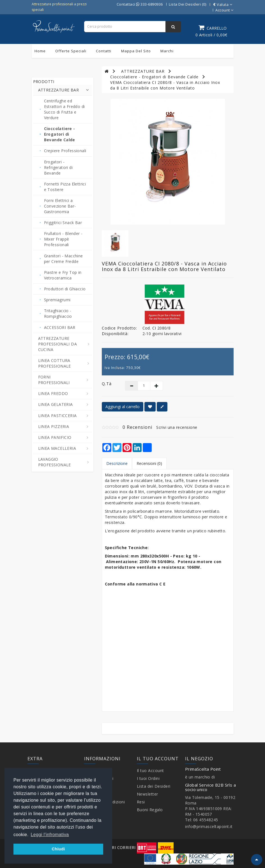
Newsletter (148, 794)
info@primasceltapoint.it (209, 826)
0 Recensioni (137, 427)
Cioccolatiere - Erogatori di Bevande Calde (154, 77)
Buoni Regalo (150, 810)
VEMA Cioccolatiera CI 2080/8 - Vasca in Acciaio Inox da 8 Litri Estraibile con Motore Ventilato (165, 85)
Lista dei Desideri (154, 786)
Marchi (167, 51)
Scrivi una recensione (177, 427)
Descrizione (117, 463)
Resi (141, 802)
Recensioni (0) (149, 463)
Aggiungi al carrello (123, 407)
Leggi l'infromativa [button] (50, 835)
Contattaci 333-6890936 (140, 4)
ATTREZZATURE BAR (143, 71)
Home (40, 51)
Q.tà (107, 384)
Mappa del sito (136, 51)
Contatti (104, 51)
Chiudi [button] (58, 849)
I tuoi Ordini (148, 778)
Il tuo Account (150, 771)
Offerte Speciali (71, 51)
